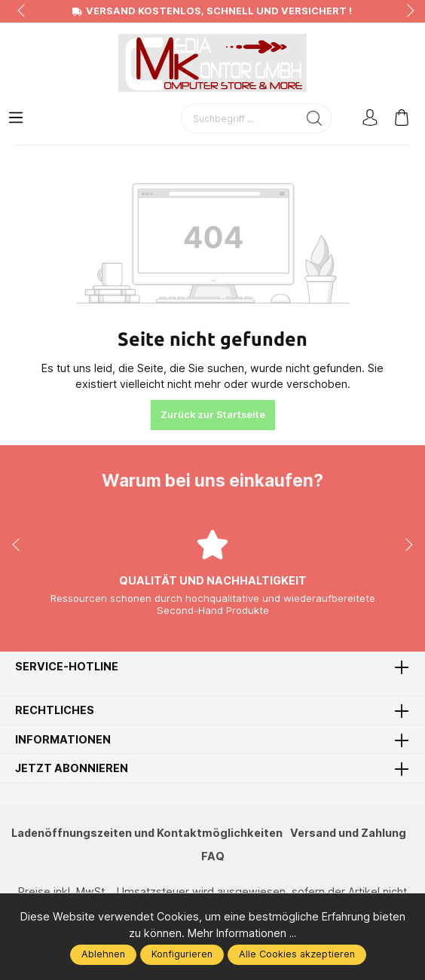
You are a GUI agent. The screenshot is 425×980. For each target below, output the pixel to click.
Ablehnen (103, 954)
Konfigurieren (182, 954)
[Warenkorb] (402, 119)
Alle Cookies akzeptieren (297, 954)
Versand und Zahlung (349, 833)
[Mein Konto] (370, 119)
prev (23, 11)
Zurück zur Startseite (213, 415)
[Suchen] (315, 118)
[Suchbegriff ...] (240, 118)
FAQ (213, 856)
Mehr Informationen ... (242, 933)
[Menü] (16, 119)
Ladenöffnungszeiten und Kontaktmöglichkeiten (146, 833)
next (406, 11)
